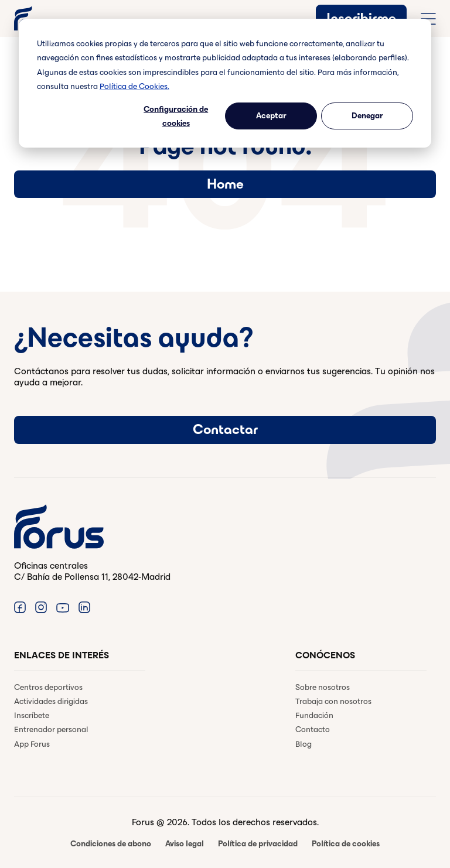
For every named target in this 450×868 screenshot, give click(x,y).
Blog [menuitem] (304, 744)
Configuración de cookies (176, 117)
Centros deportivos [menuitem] (48, 687)
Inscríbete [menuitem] (32, 715)
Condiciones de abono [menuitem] (111, 844)
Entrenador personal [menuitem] (51, 729)
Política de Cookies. (134, 86)
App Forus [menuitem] (32, 744)
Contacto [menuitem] (313, 729)
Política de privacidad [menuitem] (258, 844)
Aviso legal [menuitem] (185, 844)
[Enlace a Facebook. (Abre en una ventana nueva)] (20, 607)
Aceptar (271, 116)
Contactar (225, 429)
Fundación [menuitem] (314, 715)
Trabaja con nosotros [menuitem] (333, 701)
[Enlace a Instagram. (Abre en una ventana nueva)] (41, 607)
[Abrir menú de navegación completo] (428, 19)
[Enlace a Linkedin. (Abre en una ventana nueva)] (84, 607)
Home (225, 184)
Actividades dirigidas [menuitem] (51, 701)
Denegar (367, 116)
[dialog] (225, 83)
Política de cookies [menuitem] (346, 844)
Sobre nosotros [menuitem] (323, 687)
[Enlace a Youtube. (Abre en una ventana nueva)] (63, 607)
